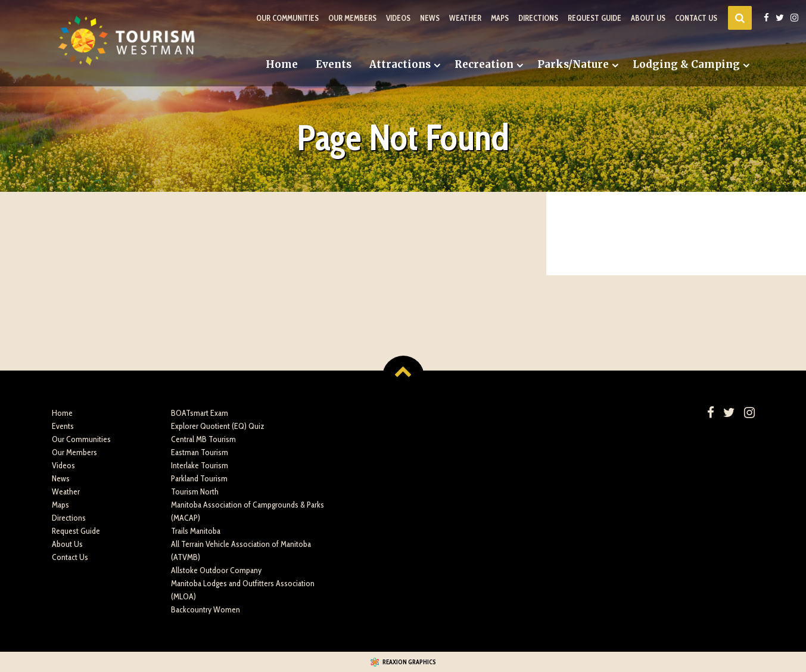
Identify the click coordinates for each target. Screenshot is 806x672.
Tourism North (195, 491)
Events (334, 64)
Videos (398, 18)
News (430, 18)
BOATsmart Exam (200, 413)
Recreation (484, 64)
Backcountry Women (206, 609)
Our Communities (287, 18)
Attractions (400, 64)
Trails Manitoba (196, 531)
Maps (500, 18)
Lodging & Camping (686, 64)
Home (282, 64)
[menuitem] (282, 65)
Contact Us (696, 18)
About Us (648, 18)
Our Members (352, 18)
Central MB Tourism (203, 439)
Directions (538, 18)
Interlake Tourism (200, 465)
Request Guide (595, 18)
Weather (465, 18)
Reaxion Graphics (409, 662)
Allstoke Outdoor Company (216, 570)
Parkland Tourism (199, 478)
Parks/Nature (573, 64)
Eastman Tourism (200, 452)
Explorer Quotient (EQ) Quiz (218, 426)
